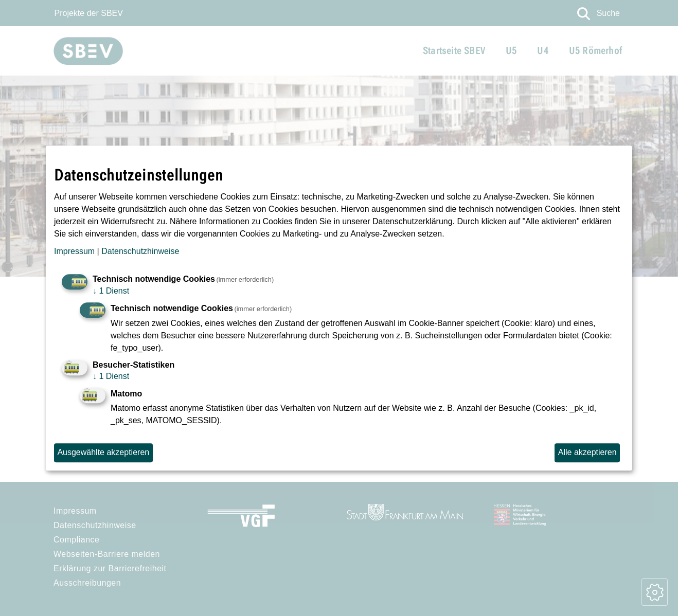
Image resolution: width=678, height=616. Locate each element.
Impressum (74, 251)
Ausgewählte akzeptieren (103, 452)
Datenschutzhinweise (140, 251)
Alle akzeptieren (587, 452)
